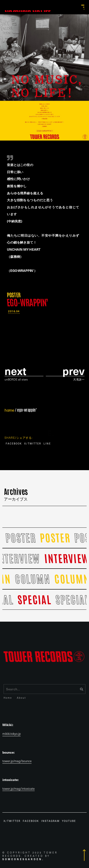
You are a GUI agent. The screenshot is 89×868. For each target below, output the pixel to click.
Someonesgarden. (23, 859)
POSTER (14, 295)
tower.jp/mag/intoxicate (19, 789)
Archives (16, 493)
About (21, 698)
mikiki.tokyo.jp (12, 734)
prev (73, 371)
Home (8, 698)
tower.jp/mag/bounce (17, 761)
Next (15, 371)
